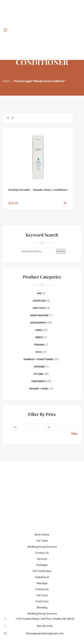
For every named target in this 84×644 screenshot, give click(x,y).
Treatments (38, 381)
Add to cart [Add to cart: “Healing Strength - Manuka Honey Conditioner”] (65, 203)
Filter (74, 434)
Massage (42, 583)
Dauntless (39, 301)
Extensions (42, 589)
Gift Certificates (42, 571)
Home (6, 81)
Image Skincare (39, 315)
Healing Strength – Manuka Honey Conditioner (38, 190)
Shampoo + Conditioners (38, 359)
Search (61, 251)
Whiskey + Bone (38, 389)
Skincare (39, 367)
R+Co (38, 352)
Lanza (38, 330)
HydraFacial (42, 577)
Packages (42, 565)
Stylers (38, 374)
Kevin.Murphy (38, 323)
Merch (39, 337)
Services (42, 559)
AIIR (39, 293)
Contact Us (42, 553)
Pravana (39, 345)
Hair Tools (39, 308)
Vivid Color (42, 601)
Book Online (42, 535)
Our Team (42, 541)
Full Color (42, 595)
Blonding (42, 608)
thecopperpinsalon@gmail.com (45, 633)
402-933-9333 (45, 626)
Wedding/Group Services (42, 547)
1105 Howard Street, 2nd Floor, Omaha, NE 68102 (45, 619)
